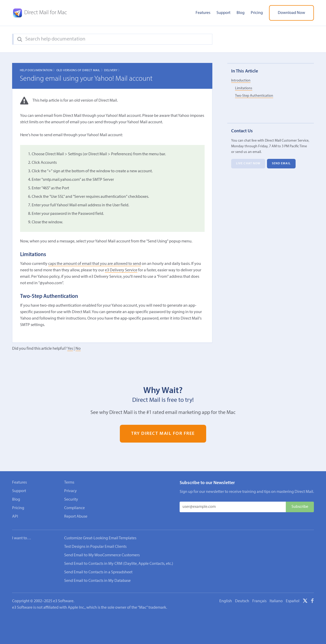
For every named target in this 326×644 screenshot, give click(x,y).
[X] (305, 602)
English (226, 601)
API (15, 517)
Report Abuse (76, 517)
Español (293, 601)
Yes (70, 349)
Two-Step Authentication (254, 96)
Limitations (244, 88)
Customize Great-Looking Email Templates (100, 538)
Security (71, 500)
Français (259, 601)
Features (203, 13)
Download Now (291, 13)
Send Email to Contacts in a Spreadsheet (98, 572)
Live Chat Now (248, 164)
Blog (241, 13)
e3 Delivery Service (121, 270)
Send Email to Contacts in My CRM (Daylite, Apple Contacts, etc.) (119, 564)
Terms (69, 483)
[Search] (20, 39)
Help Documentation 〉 (38, 70)
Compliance (74, 508)
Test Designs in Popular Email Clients (95, 547)
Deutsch (242, 601)
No (78, 349)
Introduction (241, 81)
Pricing (257, 13)
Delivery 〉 (113, 70)
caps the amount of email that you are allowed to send (95, 264)
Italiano (276, 601)
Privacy (70, 491)
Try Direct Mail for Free (163, 434)
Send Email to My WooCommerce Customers (102, 555)
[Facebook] (312, 602)
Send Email (281, 164)
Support (223, 13)
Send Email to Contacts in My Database (97, 581)
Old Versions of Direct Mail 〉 (80, 70)
